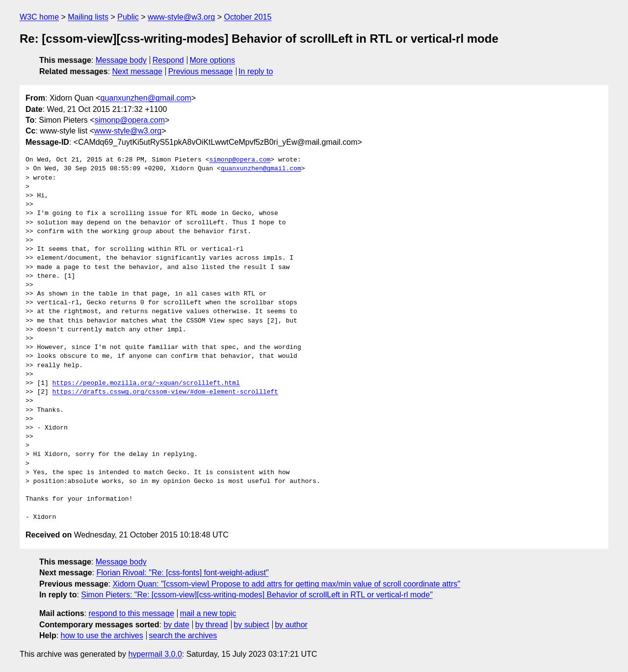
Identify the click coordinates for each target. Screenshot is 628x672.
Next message (137, 71)
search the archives (183, 635)
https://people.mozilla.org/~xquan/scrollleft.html (146, 383)
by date (176, 625)
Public (128, 17)
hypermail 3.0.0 (155, 654)
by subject (251, 625)
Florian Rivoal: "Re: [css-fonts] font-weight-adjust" (183, 573)
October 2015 (248, 17)
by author (291, 625)
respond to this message (131, 613)
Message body (121, 60)
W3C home (39, 17)
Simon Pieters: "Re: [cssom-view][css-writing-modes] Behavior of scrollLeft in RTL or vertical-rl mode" (257, 595)
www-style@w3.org (181, 17)
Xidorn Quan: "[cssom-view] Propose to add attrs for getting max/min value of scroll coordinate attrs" (286, 584)
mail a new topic (208, 613)
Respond (168, 60)
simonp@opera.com (130, 120)
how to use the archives (102, 635)
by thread (212, 625)
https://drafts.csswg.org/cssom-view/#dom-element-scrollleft (165, 392)
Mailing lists (88, 17)
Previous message (201, 71)
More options (213, 60)
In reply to (256, 71)
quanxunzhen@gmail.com (146, 98)
